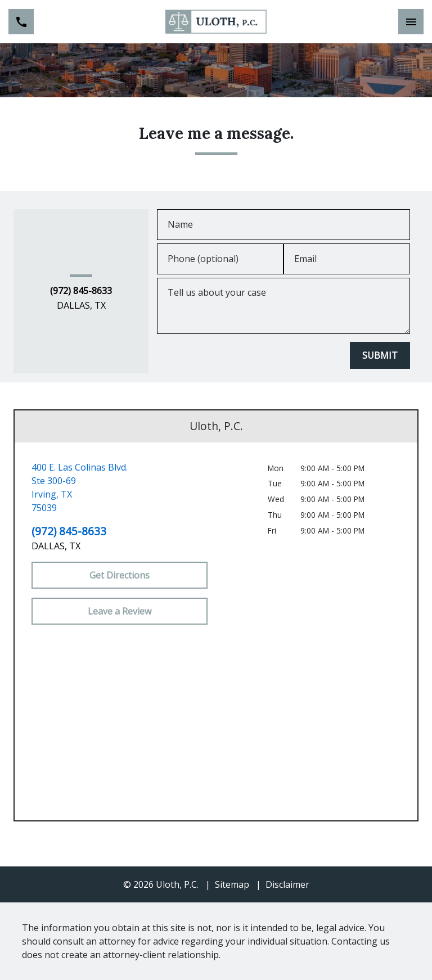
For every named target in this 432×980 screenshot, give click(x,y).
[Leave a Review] (120, 611)
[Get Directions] (120, 575)
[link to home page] (216, 22)
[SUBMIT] (380, 355)
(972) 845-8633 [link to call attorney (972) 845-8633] (81, 291)
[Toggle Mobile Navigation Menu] (411, 22)
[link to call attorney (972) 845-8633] (21, 22)
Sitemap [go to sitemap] (232, 884)
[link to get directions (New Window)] (120, 487)
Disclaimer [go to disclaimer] (287, 884)
